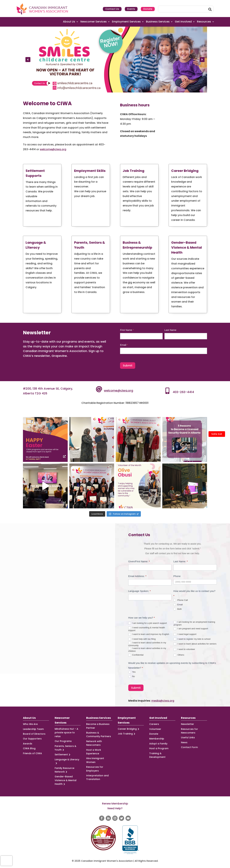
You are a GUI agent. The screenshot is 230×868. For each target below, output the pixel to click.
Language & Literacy (67, 761)
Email (124, 345)
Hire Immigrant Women (95, 760)
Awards (28, 744)
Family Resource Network (64, 770)
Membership (157, 739)
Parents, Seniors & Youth (65, 748)
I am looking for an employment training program (194, 623)
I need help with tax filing (142, 639)
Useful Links (188, 737)
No (132, 677)
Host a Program (159, 748)
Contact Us (112, 9)
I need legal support (185, 634)
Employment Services (126, 22)
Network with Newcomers (94, 743)
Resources (204, 22)
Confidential (136, 655)
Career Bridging (129, 729)
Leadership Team (33, 729)
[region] (115, 60)
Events (131, 9)
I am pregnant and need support (191, 629)
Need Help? (115, 808)
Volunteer (155, 729)
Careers (154, 724)
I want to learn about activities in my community (147, 644)
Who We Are (30, 724)
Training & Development (157, 755)
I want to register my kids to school (192, 639)
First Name (127, 330)
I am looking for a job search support (148, 623)
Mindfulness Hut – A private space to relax (66, 733)
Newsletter (187, 724)
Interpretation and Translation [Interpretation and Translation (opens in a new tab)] (97, 777)
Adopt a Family (158, 744)
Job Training (127, 734)
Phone (177, 576)
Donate (148, 9)
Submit (128, 366)
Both (177, 609)
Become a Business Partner (98, 726)
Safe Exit (217, 434)
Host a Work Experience (94, 752)
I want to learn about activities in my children (147, 650)
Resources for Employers (95, 769)
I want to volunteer (184, 649)
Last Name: (181, 561)
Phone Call (181, 600)
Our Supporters (32, 739)
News (184, 742)
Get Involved (183, 22)
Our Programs (63, 741)
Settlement (63, 755)
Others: (179, 655)
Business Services (158, 22)
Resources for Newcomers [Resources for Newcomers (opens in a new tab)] (189, 731)
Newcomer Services (94, 22)
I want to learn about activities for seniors (195, 644)
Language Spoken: (140, 591)
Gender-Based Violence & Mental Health (66, 780)
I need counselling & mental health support (147, 629)
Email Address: (137, 576)
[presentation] (6, 861)
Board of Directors (34, 734)
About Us (69, 22)
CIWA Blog (29, 748)
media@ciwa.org (163, 701)
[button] (115, 60)
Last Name (170, 330)
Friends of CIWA (32, 753)
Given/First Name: (139, 561)
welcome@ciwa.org (53, 149)
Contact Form (189, 747)
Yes (132, 672)
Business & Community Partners (99, 734)
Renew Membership (115, 804)
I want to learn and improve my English (149, 634)
